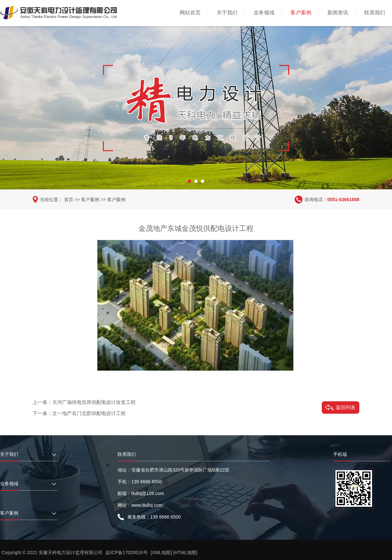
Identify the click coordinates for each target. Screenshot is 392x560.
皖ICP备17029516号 (127, 552)
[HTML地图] (185, 552)
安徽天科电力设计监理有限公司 (71, 552)
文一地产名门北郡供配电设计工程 (89, 413)
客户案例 (301, 13)
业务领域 (264, 13)
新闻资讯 (338, 13)
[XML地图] (162, 552)
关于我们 (227, 13)
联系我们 (375, 13)
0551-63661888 (343, 200)
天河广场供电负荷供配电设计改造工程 (94, 402)
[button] (189, 181)
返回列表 (346, 407)
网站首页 (190, 13)
